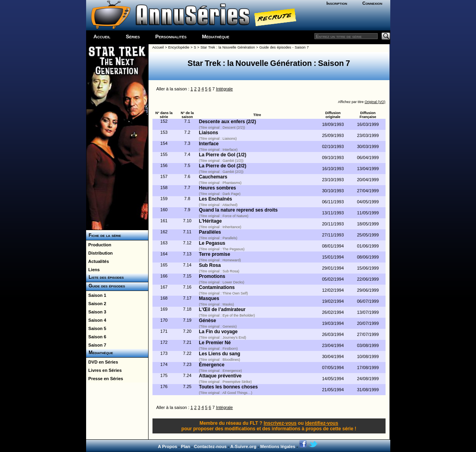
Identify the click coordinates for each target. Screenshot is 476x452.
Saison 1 (96, 295)
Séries (133, 37)
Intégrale (225, 89)
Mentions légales (278, 446)
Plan (185, 446)
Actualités (98, 261)
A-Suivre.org (243, 446)
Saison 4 (96, 320)
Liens (93, 270)
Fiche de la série (104, 235)
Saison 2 (96, 304)
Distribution (100, 253)
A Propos (168, 446)
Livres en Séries (104, 370)
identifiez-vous (322, 423)
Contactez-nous (210, 446)
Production (99, 245)
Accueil (102, 37)
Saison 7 (96, 345)
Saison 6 (96, 337)
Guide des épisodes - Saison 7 (284, 47)
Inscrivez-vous (280, 423)
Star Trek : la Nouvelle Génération (228, 47)
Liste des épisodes (105, 277)
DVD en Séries (102, 362)
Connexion (372, 3)
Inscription (337, 3)
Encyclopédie (179, 47)
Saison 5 (96, 328)
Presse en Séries (105, 379)
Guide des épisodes (106, 286)
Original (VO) (375, 102)
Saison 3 (96, 312)
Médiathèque (215, 37)
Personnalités (171, 37)
